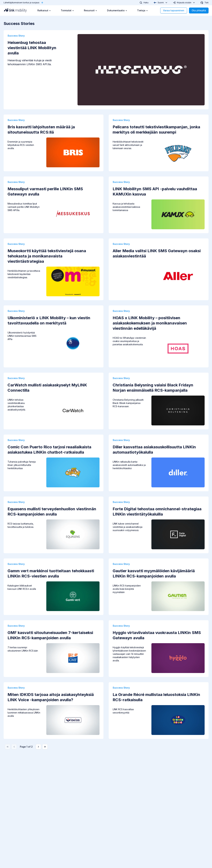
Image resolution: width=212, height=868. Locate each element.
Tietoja (143, 10)
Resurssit (91, 10)
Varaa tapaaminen (174, 10)
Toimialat (67, 10)
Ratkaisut (44, 10)
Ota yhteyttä (199, 10)
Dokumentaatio (117, 10)
